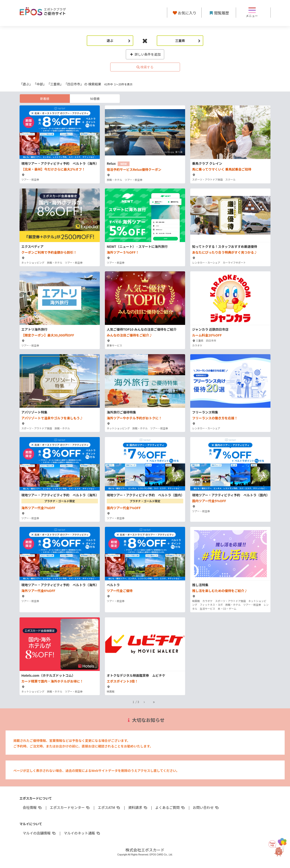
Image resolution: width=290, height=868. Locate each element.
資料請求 (138, 807)
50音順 (95, 99)
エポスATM (109, 807)
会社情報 (33, 807)
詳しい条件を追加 (145, 54)
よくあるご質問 (170, 807)
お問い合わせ (206, 807)
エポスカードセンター (70, 807)
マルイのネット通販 (82, 833)
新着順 (45, 99)
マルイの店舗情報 (40, 833)
